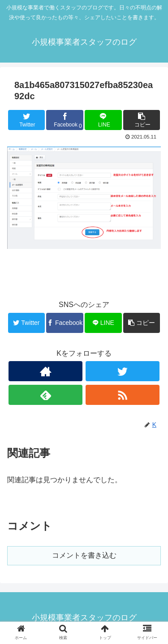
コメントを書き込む (84, 555)
